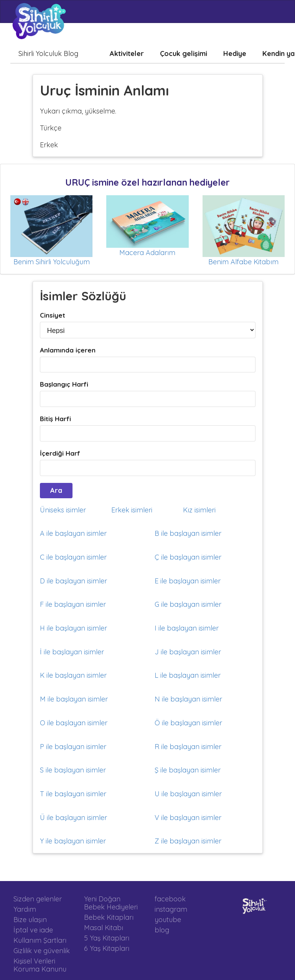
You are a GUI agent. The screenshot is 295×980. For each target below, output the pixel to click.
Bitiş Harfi (55, 419)
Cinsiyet (53, 315)
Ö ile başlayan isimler (188, 723)
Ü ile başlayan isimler (73, 818)
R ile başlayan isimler (188, 747)
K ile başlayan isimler (73, 675)
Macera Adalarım (147, 253)
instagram (171, 909)
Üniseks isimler (63, 510)
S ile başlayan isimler (73, 770)
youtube (168, 920)
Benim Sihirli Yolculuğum (52, 262)
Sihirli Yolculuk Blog (48, 54)
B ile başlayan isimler (188, 533)
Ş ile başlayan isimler (188, 770)
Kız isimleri (199, 510)
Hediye (235, 54)
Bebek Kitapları (109, 917)
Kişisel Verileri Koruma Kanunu (40, 965)
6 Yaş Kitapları (107, 948)
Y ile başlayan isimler (73, 841)
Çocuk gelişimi (184, 54)
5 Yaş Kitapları (107, 938)
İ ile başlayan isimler (72, 652)
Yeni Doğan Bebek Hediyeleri (111, 903)
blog (162, 930)
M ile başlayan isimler (74, 699)
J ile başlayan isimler (188, 652)
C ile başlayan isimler (73, 557)
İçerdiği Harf (60, 453)
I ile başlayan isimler (187, 628)
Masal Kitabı (104, 928)
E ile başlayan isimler (188, 581)
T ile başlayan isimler (73, 794)
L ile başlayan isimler (188, 675)
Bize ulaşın (30, 920)
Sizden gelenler (38, 899)
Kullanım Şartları (40, 940)
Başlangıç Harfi (64, 384)
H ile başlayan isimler (73, 628)
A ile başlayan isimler (73, 533)
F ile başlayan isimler (73, 604)
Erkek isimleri (132, 510)
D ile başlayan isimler (73, 581)
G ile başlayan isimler (188, 604)
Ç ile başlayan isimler (188, 557)
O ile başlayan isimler (74, 723)
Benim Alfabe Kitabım (243, 262)
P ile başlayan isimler (73, 747)
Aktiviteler (127, 54)
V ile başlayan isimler (188, 818)
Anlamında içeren (68, 350)
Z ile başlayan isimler (188, 841)
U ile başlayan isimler (188, 794)
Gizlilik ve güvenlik (42, 951)
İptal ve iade (33, 930)
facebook (170, 899)
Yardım (25, 909)
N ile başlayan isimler (188, 699)
